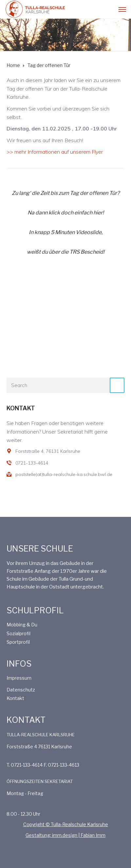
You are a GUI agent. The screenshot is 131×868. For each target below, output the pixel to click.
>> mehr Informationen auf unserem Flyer (55, 152)
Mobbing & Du (22, 625)
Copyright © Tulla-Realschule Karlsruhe (66, 824)
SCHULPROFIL (35, 610)
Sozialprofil (19, 633)
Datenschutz (21, 690)
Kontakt (15, 698)
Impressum (19, 678)
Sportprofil (18, 642)
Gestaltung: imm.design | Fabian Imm (65, 835)
